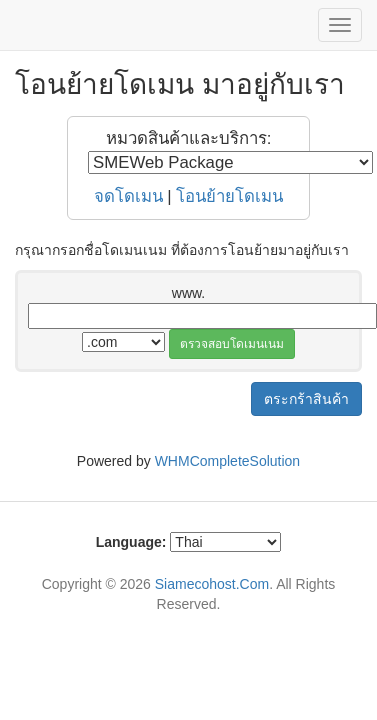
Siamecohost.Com (212, 584)
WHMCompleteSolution (228, 461)
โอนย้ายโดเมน (229, 196)
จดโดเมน (128, 196)
